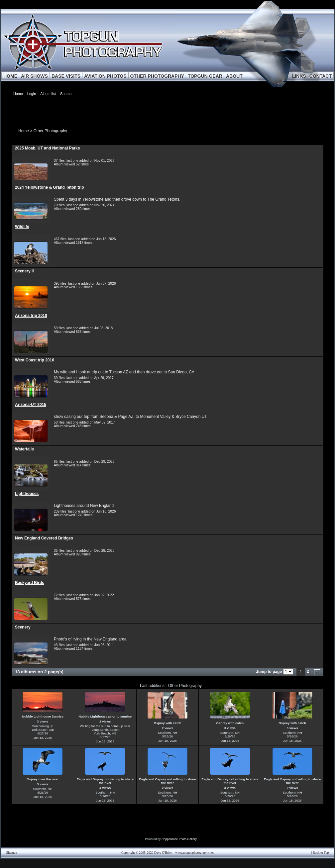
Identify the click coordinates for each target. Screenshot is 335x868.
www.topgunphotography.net (194, 853)
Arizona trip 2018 (31, 316)
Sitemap (12, 853)
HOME (10, 76)
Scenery (23, 627)
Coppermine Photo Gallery (179, 839)
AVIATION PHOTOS (105, 76)
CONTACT (321, 76)
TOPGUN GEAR (205, 76)
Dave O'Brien (163, 853)
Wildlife (22, 227)
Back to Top (321, 853)
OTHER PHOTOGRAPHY (157, 76)
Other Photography (50, 131)
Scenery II (24, 271)
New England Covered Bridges (44, 538)
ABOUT (234, 76)
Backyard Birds (30, 583)
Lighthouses (27, 494)
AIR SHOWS (34, 76)
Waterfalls (24, 449)
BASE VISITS (66, 76)
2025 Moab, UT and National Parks (47, 148)
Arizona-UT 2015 (31, 405)
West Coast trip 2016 (35, 360)
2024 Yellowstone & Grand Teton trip (50, 187)
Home (24, 131)
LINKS (299, 76)
